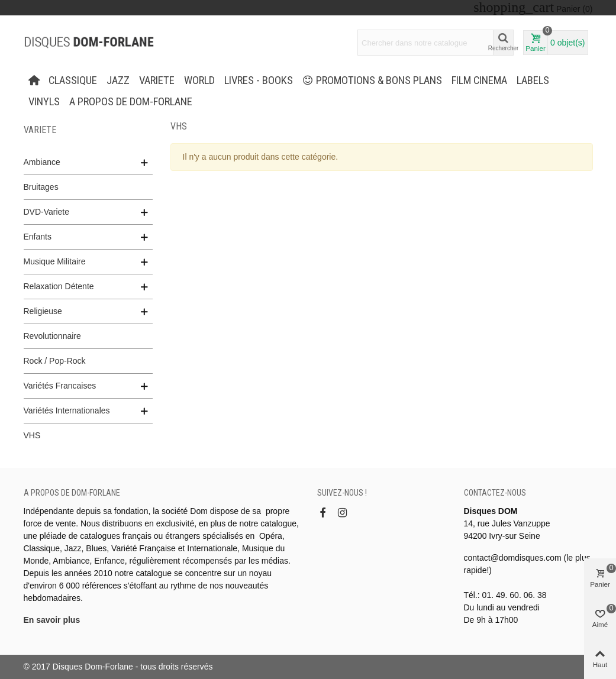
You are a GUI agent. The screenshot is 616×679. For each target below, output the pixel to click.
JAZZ (118, 80)
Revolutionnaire (52, 336)
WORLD (199, 80)
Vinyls (44, 102)
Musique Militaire (55, 261)
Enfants (38, 237)
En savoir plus (52, 620)
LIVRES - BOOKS (259, 80)
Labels (533, 80)
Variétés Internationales (67, 410)
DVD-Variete (47, 212)
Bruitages (41, 187)
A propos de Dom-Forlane (131, 102)
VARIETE (157, 80)
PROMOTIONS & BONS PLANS (372, 80)
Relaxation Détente (59, 286)
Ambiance (42, 162)
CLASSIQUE (73, 80)
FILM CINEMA (479, 80)
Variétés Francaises (60, 386)
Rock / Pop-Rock (55, 361)
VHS (32, 435)
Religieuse (43, 311)
